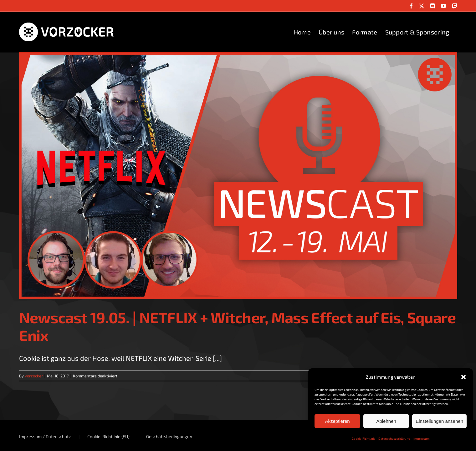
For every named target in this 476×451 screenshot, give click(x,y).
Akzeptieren (337, 421)
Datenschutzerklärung (394, 438)
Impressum (422, 438)
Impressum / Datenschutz (45, 436)
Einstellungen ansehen (439, 421)
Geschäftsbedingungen (169, 436)
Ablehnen (386, 421)
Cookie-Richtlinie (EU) (108, 436)
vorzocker (34, 376)
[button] (463, 377)
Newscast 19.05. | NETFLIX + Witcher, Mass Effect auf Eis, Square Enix (238, 326)
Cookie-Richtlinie (363, 438)
